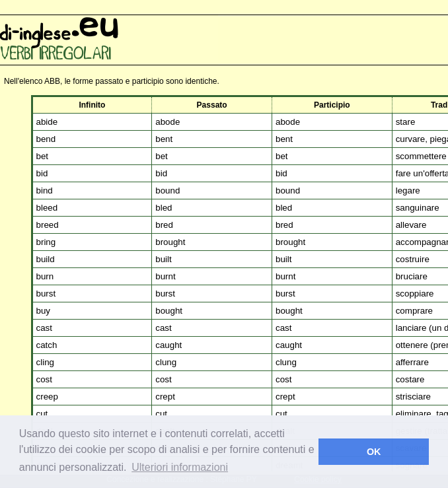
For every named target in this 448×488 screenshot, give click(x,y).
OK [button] (374, 452)
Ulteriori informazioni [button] (180, 467)
